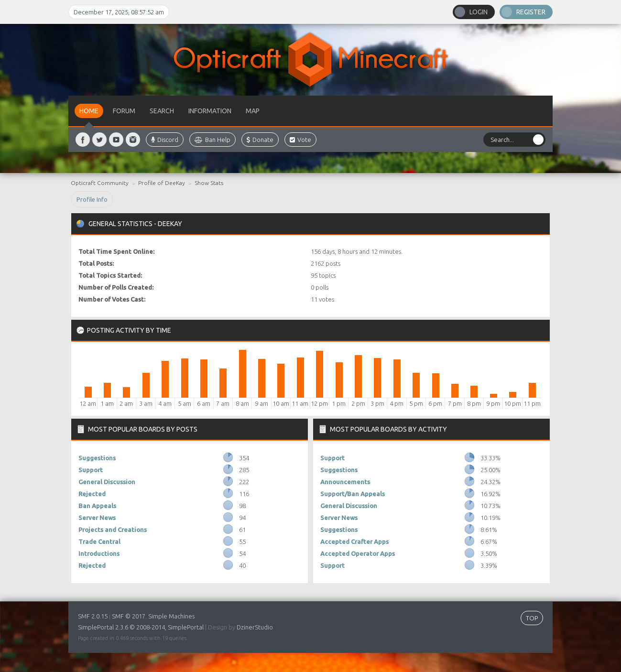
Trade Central (99, 542)
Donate (260, 140)
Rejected (92, 494)
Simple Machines (171, 616)
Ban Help (212, 140)
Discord (165, 140)
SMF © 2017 (129, 616)
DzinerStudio (255, 627)
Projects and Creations (113, 530)
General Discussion (107, 482)
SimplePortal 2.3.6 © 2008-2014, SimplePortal (141, 627)
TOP (532, 618)
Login (479, 12)
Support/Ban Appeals (353, 494)
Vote (300, 140)
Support (91, 470)
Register (531, 12)
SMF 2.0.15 (93, 616)
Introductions (99, 553)
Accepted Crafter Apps (354, 542)
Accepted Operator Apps (358, 553)
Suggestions (97, 458)
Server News (97, 518)
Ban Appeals (97, 506)
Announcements (345, 482)
